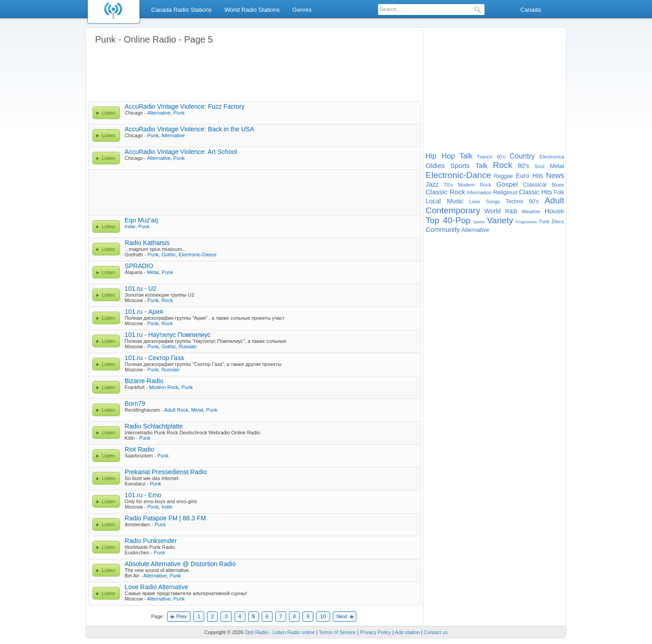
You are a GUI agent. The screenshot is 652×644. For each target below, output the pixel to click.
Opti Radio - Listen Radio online (280, 632)
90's (534, 202)
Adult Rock (176, 410)
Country (522, 156)
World (493, 211)
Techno (515, 202)
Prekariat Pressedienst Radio (165, 472)
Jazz (432, 184)
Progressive (526, 222)
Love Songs (484, 202)
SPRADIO (139, 266)
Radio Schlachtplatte (153, 426)
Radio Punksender (151, 541)
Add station (407, 632)
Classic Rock (445, 192)
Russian (188, 346)
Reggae (503, 176)
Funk (544, 222)
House (554, 211)
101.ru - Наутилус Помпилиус (168, 335)
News (555, 175)
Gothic (169, 255)
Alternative (159, 113)
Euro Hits (530, 176)
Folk (559, 192)
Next (342, 616)
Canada (531, 10)
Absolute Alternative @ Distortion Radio (180, 564)
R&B (511, 211)
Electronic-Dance (198, 255)
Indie (130, 226)
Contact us (436, 632)
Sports (479, 222)
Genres (302, 10)
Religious (505, 192)
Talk (466, 156)
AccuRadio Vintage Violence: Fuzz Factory (185, 106)
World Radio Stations (252, 10)
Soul (539, 166)
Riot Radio (139, 449)
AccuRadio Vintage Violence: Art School (181, 152)
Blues (558, 185)
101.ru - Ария (144, 312)
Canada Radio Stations (182, 10)
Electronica (552, 157)
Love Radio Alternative (156, 587)
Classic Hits (536, 192)
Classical (535, 185)
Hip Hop (440, 156)
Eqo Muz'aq (141, 220)
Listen (108, 113)
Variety (500, 220)
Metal (153, 272)
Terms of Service (337, 632)
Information (479, 192)
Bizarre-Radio (144, 381)
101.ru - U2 (140, 288)
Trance (484, 157)
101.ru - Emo (143, 495)
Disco (558, 221)
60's (501, 157)
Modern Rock (164, 387)
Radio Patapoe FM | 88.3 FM (165, 518)
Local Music (445, 201)
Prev (182, 616)
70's (448, 185)
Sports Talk (469, 166)
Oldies (435, 166)
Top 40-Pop (448, 220)
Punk (179, 113)
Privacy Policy (375, 632)
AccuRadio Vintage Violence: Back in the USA (189, 129)
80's (524, 166)
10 (323, 616)
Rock (167, 300)
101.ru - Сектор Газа (154, 358)
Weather (531, 211)
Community (443, 229)
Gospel (507, 184)
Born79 (135, 404)
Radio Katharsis (147, 243)
